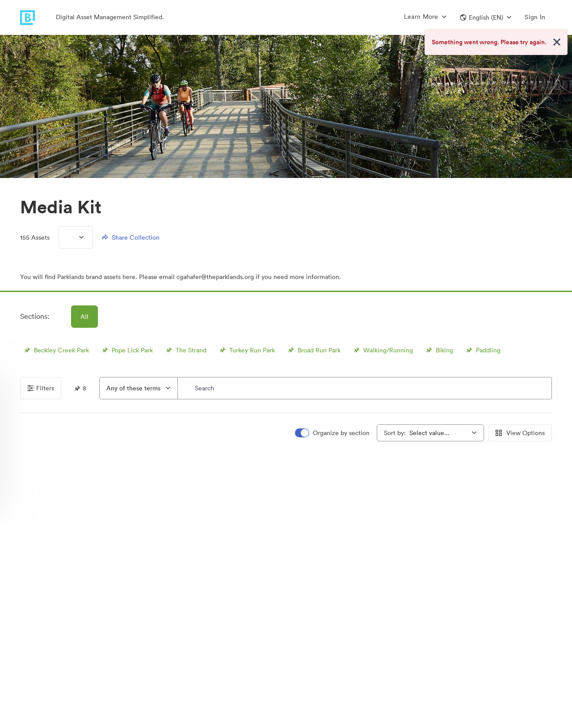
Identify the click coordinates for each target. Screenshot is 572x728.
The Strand (185, 350)
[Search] (365, 388)
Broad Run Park (313, 350)
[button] (486, 17)
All (84, 317)
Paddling (482, 350)
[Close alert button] (557, 42)
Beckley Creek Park (56, 350)
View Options (520, 433)
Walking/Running (382, 350)
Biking (439, 350)
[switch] (333, 433)
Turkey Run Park (246, 350)
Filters (41, 388)
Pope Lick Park (126, 350)
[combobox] (139, 388)
